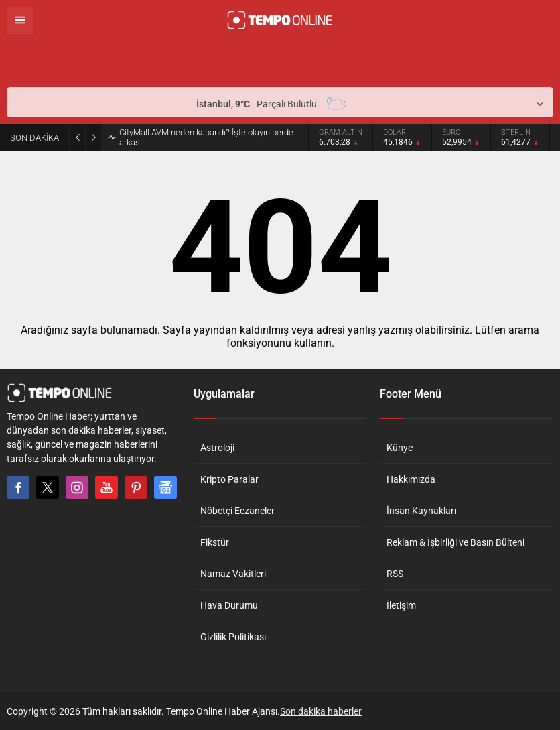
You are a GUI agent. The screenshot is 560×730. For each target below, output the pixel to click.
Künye (400, 448)
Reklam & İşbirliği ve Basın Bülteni (456, 542)
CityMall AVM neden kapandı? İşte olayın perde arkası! (206, 137)
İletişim (401, 605)
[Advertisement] (163, 60)
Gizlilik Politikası (233, 637)
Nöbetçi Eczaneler (237, 511)
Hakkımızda (411, 479)
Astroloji (217, 448)
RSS (395, 574)
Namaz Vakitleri (233, 574)
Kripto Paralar (229, 479)
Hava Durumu (229, 605)
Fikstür (215, 542)
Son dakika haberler (321, 711)
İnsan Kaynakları (421, 511)
